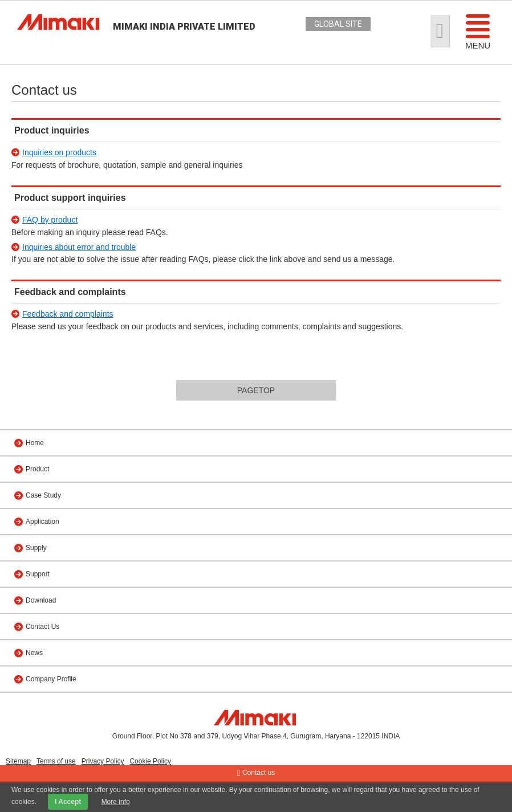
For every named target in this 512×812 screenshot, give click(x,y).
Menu (478, 31)
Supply (36, 548)
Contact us (256, 773)
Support (38, 574)
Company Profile (51, 679)
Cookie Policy (150, 761)
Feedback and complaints (68, 314)
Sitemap (18, 761)
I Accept (68, 802)
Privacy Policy (103, 761)
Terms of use (56, 761)
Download (41, 600)
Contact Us (42, 627)
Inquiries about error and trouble (79, 247)
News (34, 653)
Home (35, 443)
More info (116, 802)
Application (42, 522)
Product (37, 469)
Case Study (43, 495)
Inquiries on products (59, 152)
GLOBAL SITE (338, 24)
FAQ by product (50, 220)
